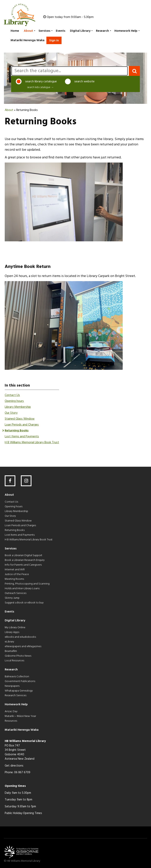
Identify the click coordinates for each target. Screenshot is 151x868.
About (28, 31)
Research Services (16, 696)
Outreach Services (16, 593)
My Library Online (15, 628)
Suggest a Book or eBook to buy (24, 603)
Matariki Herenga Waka (28, 40)
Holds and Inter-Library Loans (22, 589)
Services (44, 31)
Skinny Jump (12, 598)
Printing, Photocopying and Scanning (27, 584)
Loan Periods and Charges (22, 425)
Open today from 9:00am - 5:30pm (70, 17)
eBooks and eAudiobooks (20, 637)
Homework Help (126, 31)
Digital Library (80, 31)
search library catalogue (36, 81)
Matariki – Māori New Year (20, 716)
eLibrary (9, 642)
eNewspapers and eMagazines (23, 646)
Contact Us (12, 395)
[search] (70, 71)
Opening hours (14, 401)
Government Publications (20, 681)
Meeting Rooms (14, 579)
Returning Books (17, 431)
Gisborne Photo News (18, 656)
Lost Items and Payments (22, 437)
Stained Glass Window (20, 419)
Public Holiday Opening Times (23, 813)
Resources (11, 721)
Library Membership (18, 407)
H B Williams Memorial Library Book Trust (32, 442)
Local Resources (14, 661)
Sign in (54, 41)
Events (61, 31)
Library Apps (12, 632)
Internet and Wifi (15, 570)
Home (15, 31)
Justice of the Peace (17, 574)
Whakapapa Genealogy (19, 691)
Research (102, 31)
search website (80, 81)
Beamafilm (11, 651)
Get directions (14, 766)
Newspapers (12, 686)
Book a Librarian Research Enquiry (25, 560)
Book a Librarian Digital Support (23, 555)
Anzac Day (11, 711)
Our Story (11, 413)
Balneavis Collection (17, 677)
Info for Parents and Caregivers (23, 565)
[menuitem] (14, 31)
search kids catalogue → (40, 87)
